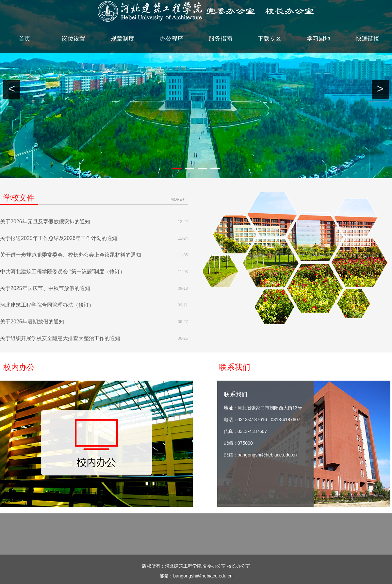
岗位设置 (73, 39)
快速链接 (367, 39)
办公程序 (171, 39)
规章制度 (122, 39)
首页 (24, 39)
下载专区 (269, 39)
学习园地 (318, 39)
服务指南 (220, 39)
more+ (178, 199)
